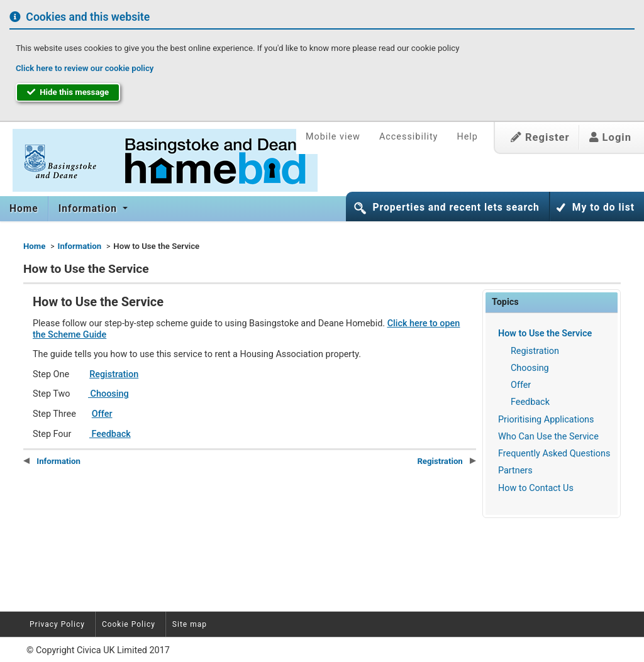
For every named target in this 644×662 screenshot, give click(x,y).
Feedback (530, 402)
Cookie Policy (129, 624)
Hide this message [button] (68, 92)
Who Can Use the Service (548, 437)
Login (610, 137)
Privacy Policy (57, 624)
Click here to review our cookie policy (85, 68)
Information (89, 209)
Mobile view (333, 137)
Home (24, 209)
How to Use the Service (545, 334)
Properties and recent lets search (456, 207)
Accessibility (409, 137)
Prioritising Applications (546, 420)
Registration (535, 351)
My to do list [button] (603, 207)
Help (467, 137)
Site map (190, 624)
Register (540, 137)
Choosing (530, 368)
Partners (515, 471)
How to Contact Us (536, 488)
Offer (521, 385)
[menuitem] (24, 209)
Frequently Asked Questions (554, 454)
